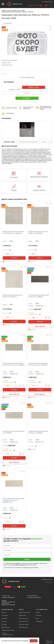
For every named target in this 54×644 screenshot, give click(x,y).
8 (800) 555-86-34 (8, 597)
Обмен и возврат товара (8, 630)
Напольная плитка (24, 618)
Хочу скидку (26, 98)
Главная (4, 10)
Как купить (5, 618)
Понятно (34, 641)
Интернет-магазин (7, 610)
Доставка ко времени (12, 108)
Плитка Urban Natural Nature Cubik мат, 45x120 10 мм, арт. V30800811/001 (13, 500)
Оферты (18, 563)
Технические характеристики (28, 142)
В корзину (40, 322)
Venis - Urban (6, 261)
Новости (4, 612)
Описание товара (9, 142)
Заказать (27, 93)
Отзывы (44, 142)
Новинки (38, 612)
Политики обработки (20, 565)
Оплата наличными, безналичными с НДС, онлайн (46, 108)
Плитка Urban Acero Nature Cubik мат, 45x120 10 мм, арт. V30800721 (14, 364)
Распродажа (39, 621)
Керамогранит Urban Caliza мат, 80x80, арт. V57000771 (13, 296)
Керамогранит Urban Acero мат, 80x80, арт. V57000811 (38, 232)
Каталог (21, 610)
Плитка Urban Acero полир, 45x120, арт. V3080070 (14, 432)
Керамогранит (22, 615)
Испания (14, 10)
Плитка (9, 10)
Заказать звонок (48, 2)
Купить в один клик (40, 326)
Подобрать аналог (6, 63)
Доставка (4, 624)
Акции (37, 618)
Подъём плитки (10, 113)
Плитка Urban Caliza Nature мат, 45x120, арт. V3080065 (38, 432)
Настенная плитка (23, 621)
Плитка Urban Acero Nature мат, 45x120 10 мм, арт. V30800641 (38, 364)
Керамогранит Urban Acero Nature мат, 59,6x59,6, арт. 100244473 (13, 232)
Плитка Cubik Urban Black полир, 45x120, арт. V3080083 (39, 296)
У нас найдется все (42, 610)
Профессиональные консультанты (28, 108)
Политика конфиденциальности (7, 634)
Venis (19, 10)
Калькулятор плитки (7, 65)
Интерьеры (39, 615)
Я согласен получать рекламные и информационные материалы (22, 568)
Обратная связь (6, 627)
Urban (23, 10)
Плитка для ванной (24, 624)
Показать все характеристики (9, 60)
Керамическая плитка (24, 612)
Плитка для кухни (23, 627)
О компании (5, 615)
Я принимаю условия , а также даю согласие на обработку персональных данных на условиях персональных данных (25, 564)
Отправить (27, 559)
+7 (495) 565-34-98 (34, 597)
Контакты (4, 621)
